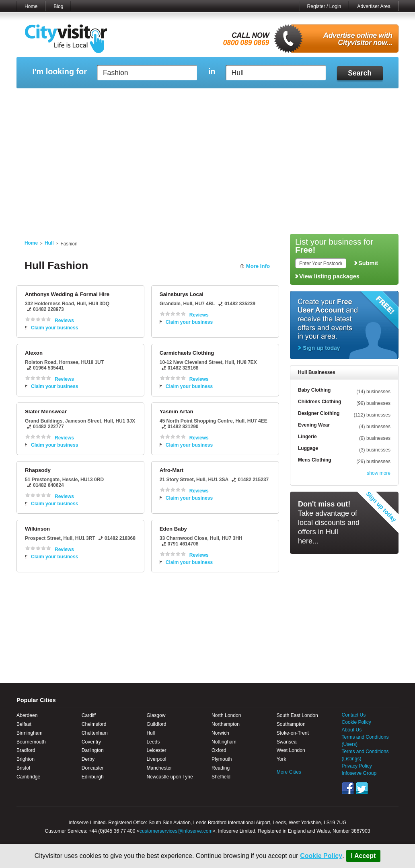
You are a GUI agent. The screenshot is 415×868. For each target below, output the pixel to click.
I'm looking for (59, 72)
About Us (352, 730)
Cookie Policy (321, 856)
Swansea (287, 742)
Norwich (220, 733)
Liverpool (156, 759)
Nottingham (224, 742)
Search (360, 73)
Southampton (291, 724)
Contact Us (354, 715)
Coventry (91, 742)
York (281, 759)
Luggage (308, 448)
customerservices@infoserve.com (176, 831)
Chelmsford (94, 724)
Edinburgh (93, 777)
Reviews (64, 321)
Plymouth (222, 759)
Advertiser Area (374, 6)
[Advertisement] (207, 170)
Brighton (26, 759)
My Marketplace (93, 98)
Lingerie (307, 437)
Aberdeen (27, 715)
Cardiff (89, 715)
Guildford (156, 724)
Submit (368, 263)
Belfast (24, 724)
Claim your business (54, 328)
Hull (49, 243)
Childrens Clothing (319, 402)
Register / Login (324, 6)
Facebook (348, 788)
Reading (221, 768)
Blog (58, 6)
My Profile (211, 98)
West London (291, 750)
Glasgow (156, 715)
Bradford (26, 750)
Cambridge (28, 777)
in (212, 72)
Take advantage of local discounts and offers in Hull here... (329, 523)
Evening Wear (314, 425)
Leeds (153, 742)
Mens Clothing (315, 460)
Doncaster (93, 768)
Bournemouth (31, 742)
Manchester (159, 768)
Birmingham (30, 733)
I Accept (364, 856)
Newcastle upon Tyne (169, 777)
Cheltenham (95, 733)
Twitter (362, 788)
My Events (135, 98)
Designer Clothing (319, 413)
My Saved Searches (257, 98)
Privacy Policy (357, 766)
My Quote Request (312, 98)
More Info (258, 266)
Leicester (156, 750)
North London (226, 715)
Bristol (23, 768)
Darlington (93, 750)
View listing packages (329, 276)
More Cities (289, 772)
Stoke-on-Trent (293, 733)
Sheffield (221, 777)
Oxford (219, 750)
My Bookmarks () (364, 98)
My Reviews (174, 98)
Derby (88, 759)
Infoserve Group (359, 773)
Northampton (226, 724)
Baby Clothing (314, 390)
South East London (297, 715)
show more (379, 473)
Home (31, 6)
